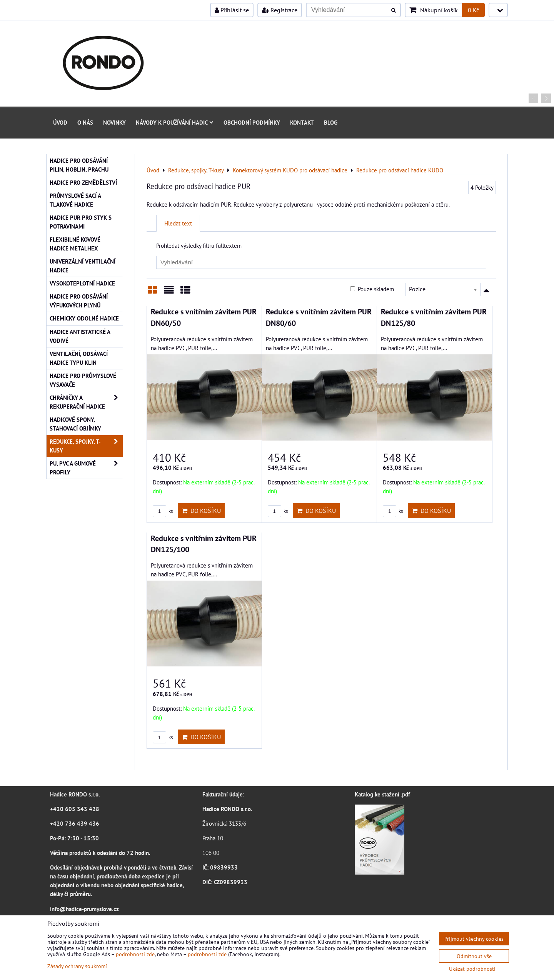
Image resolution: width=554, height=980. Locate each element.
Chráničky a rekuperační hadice (86, 402)
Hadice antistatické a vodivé (80, 336)
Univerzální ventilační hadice (83, 266)
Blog (331, 122)
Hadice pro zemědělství (83, 182)
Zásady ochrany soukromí (77, 966)
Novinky (114, 122)
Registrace (280, 10)
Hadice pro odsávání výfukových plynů (79, 301)
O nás (85, 122)
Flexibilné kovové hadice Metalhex (75, 244)
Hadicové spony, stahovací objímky (75, 424)
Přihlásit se (232, 10)
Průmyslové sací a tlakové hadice (75, 200)
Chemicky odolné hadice (84, 318)
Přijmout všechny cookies (474, 939)
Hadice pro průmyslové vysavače (83, 380)
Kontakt (302, 122)
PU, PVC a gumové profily (86, 468)
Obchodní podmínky (252, 122)
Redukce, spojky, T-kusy (86, 446)
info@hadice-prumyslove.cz (84, 909)
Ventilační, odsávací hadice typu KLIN (79, 358)
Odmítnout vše (474, 956)
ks (163, 511)
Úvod (60, 122)
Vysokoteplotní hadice (82, 283)
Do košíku (201, 511)
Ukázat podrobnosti (472, 969)
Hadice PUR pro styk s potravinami (81, 222)
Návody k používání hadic (175, 122)
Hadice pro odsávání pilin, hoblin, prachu (79, 165)
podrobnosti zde (135, 954)
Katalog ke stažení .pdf (382, 794)
